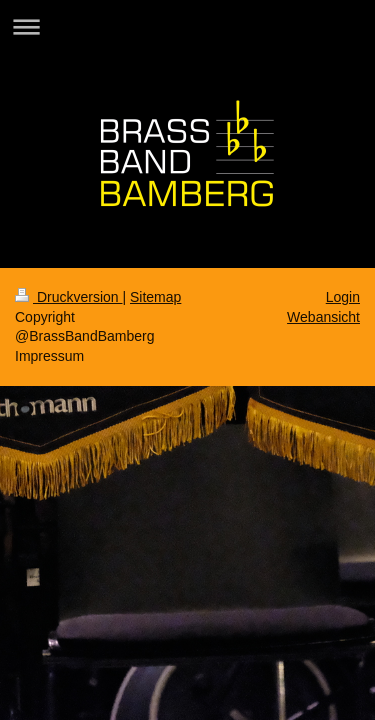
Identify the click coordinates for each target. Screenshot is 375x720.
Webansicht (323, 317)
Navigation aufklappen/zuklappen (187, 26)
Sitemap (155, 297)
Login (343, 297)
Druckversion (68, 297)
